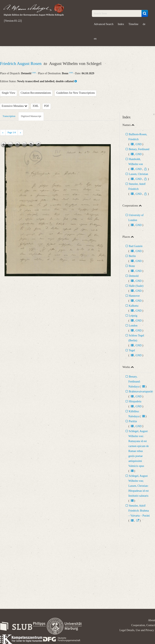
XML (36, 106)
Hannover (134, 296)
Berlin (132, 256)
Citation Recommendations (36, 93)
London (133, 326)
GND (34, 73)
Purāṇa (133, 421)
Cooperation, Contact (143, 625)
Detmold (134, 276)
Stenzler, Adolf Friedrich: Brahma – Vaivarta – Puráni (139, 511)
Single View (9, 93)
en (95, 39)
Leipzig (133, 316)
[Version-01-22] (13, 21)
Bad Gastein (136, 246)
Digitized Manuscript (31, 116)
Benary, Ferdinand (139, 149)
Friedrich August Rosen (21, 63)
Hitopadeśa (135, 401)
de (144, 24)
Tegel (132, 350)
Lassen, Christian (138, 174)
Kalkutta (134, 306)
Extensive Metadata (14, 106)
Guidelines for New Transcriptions (76, 93)
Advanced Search (104, 24)
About (152, 620)
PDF (47, 106)
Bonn (132, 266)
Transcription (9, 116)
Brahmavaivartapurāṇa (142, 392)
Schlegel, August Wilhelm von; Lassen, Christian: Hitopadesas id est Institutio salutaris (139, 486)
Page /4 (12, 132)
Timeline (133, 24)
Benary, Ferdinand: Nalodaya (134, 382)
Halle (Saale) (136, 286)
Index (121, 24)
